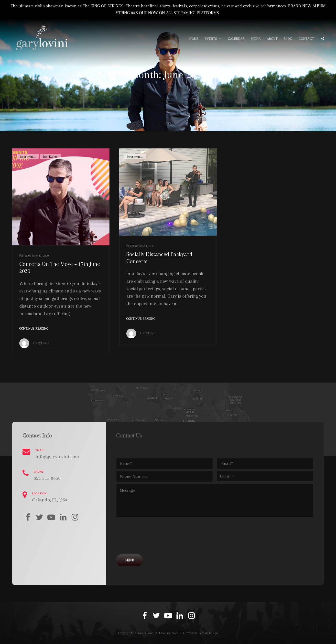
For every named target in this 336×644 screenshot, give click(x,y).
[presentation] (153, 538)
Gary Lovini (147, 633)
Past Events (50, 157)
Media (256, 39)
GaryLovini (42, 343)
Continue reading (34, 329)
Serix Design (210, 633)
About (272, 39)
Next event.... (28, 157)
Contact (306, 39)
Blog (288, 39)
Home (194, 39)
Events (211, 39)
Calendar (236, 39)
